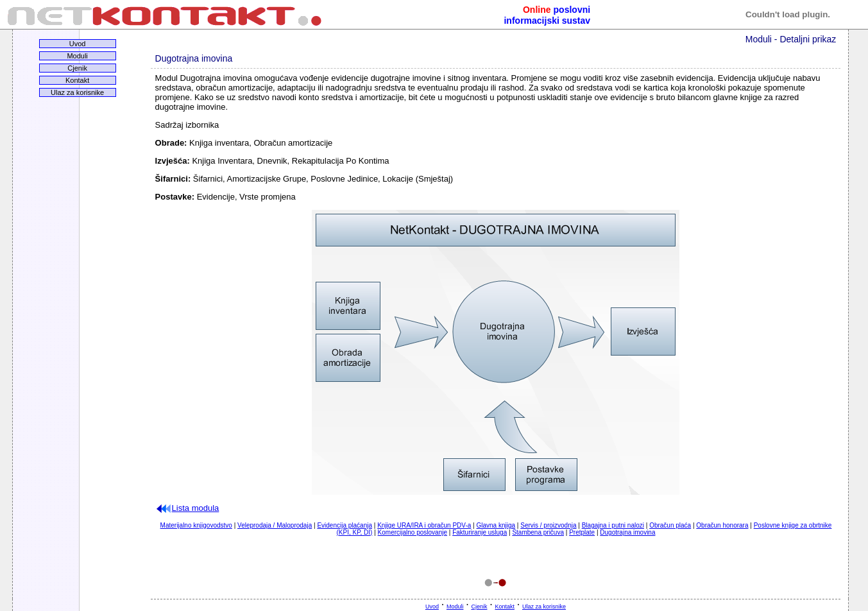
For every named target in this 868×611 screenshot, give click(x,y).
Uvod (78, 44)
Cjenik (77, 68)
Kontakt (77, 80)
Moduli (77, 56)
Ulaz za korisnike (77, 92)
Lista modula (187, 508)
